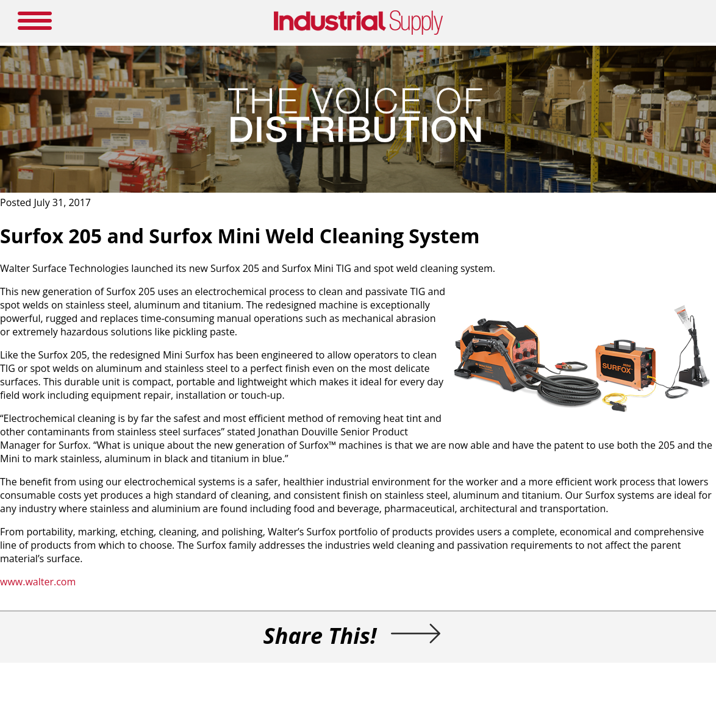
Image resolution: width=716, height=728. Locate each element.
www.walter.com (38, 582)
